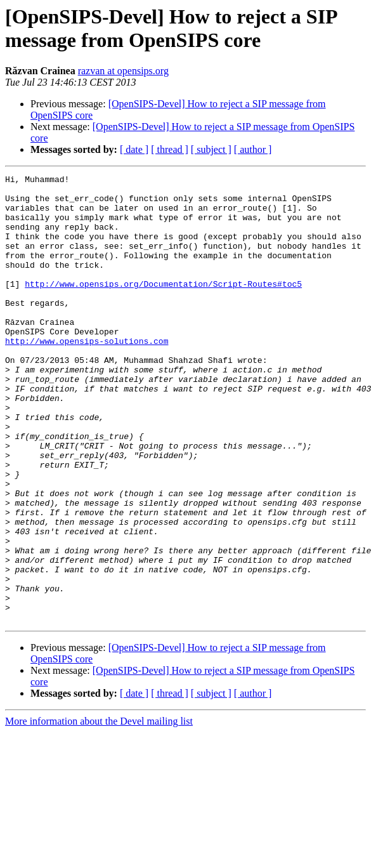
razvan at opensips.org (123, 71)
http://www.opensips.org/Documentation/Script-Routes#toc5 (163, 306)
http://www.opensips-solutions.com (87, 375)
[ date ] (134, 149)
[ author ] (253, 149)
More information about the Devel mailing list (99, 811)
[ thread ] (170, 149)
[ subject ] (211, 149)
